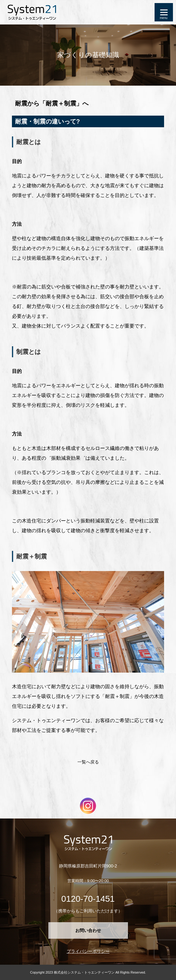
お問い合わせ (88, 930)
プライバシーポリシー (88, 951)
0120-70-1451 (88, 899)
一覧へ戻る (88, 762)
